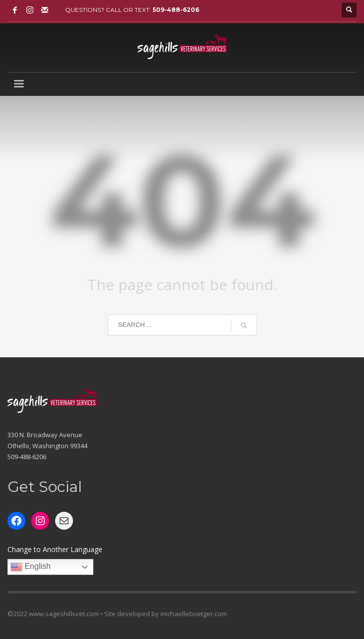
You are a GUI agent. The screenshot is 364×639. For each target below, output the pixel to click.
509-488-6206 (176, 10)
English (31, 567)
